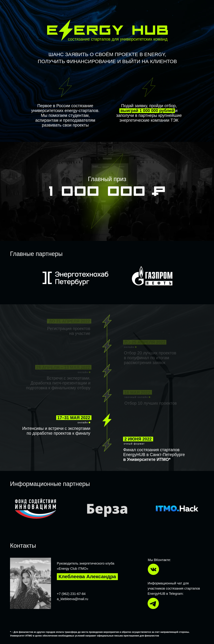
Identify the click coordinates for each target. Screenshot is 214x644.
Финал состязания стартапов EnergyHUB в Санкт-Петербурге (154, 455)
